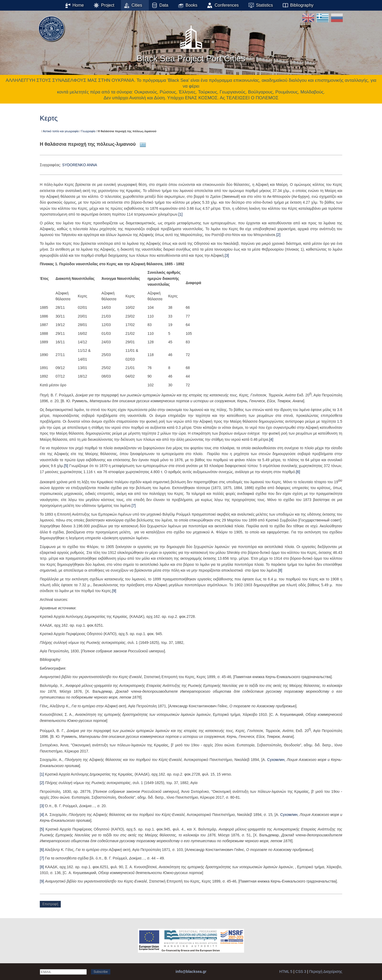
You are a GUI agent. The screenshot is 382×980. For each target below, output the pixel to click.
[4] (271, 439)
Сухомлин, (277, 760)
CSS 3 (301, 972)
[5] (66, 466)
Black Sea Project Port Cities (191, 42)
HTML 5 (286, 972)
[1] (181, 214)
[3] (227, 255)
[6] (298, 472)
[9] (114, 591)
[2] (279, 235)
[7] (134, 506)
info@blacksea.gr (191, 972)
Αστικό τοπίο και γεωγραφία (61, 131)
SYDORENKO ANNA (79, 165)
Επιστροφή (50, 904)
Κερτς (49, 118)
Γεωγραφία (88, 131)
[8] (280, 570)
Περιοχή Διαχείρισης (326, 972)
